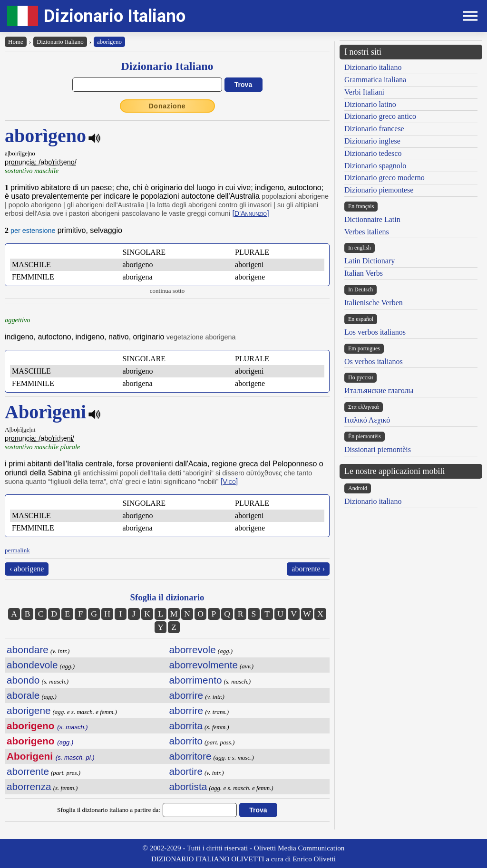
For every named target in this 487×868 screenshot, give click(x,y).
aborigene (29, 710)
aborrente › (308, 569)
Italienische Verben (374, 303)
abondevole (32, 665)
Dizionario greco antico (380, 116)
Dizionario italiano (373, 67)
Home (16, 42)
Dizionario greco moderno (385, 178)
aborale (23, 695)
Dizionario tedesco (373, 153)
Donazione (167, 106)
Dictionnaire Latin (372, 219)
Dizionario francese (374, 129)
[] (250, 213)
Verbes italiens (367, 232)
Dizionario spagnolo (375, 166)
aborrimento (196, 680)
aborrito (186, 741)
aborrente (28, 771)
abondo (23, 680)
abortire (186, 771)
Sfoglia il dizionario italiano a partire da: (109, 810)
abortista (188, 786)
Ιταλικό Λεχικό (367, 420)
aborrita (186, 726)
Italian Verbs (364, 273)
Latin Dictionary (370, 261)
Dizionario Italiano (115, 16)
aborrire (186, 695)
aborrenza (29, 786)
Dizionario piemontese (379, 190)
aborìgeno (109, 42)
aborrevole (193, 650)
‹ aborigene (27, 569)
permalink (17, 550)
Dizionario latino (370, 104)
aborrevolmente (204, 665)
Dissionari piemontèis (378, 449)
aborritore (190, 756)
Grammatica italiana (375, 80)
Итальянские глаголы (379, 391)
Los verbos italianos (375, 332)
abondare (28, 650)
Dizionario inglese (372, 141)
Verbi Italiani (364, 92)
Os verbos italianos (374, 362)
